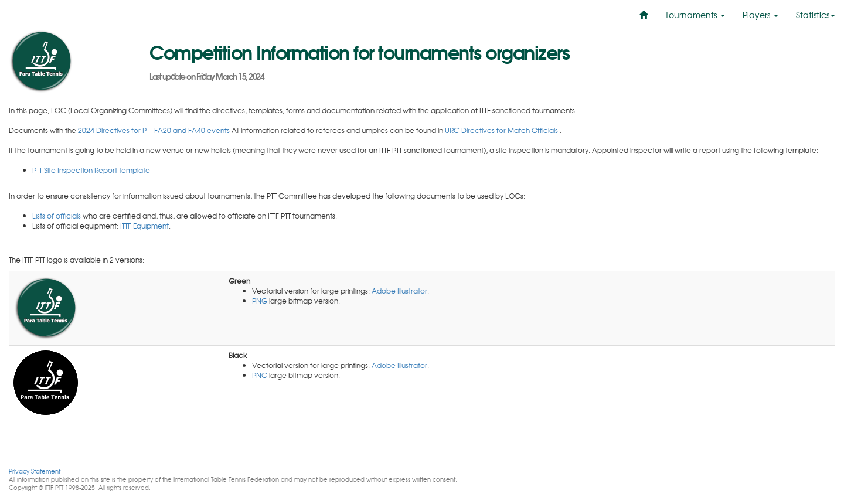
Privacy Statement (35, 471)
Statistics (816, 15)
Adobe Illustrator (399, 291)
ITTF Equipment (144, 226)
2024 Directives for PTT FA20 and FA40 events (155, 130)
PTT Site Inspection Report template (91, 170)
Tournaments (695, 15)
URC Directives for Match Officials (502, 130)
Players (760, 15)
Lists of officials (57, 216)
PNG (260, 301)
